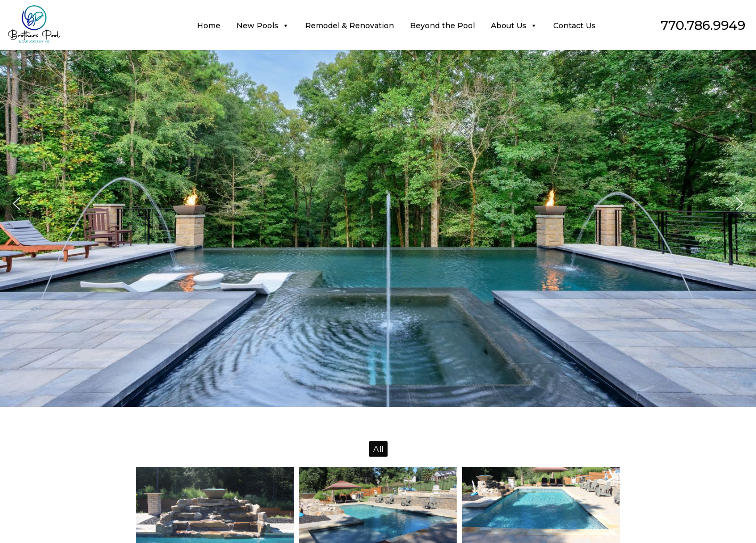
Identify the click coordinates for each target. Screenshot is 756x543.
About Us (514, 26)
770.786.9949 (703, 25)
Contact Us (574, 26)
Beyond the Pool (442, 26)
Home (209, 26)
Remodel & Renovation (350, 26)
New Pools (263, 26)
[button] (17, 204)
